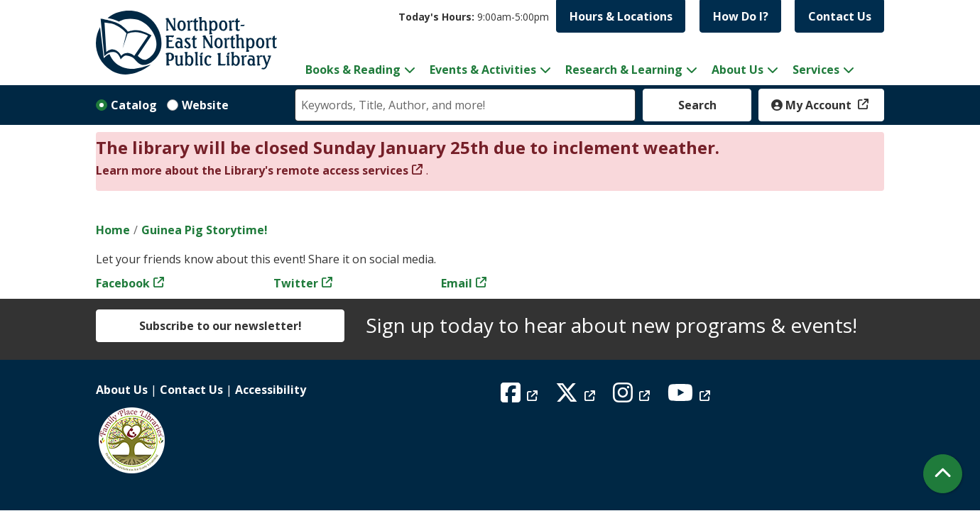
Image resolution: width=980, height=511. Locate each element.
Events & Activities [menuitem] (483, 70)
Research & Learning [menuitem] (624, 70)
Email (457, 283)
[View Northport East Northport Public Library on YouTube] (691, 397)
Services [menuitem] (816, 70)
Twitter (296, 283)
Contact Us (840, 16)
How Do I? (741, 16)
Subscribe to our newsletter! (220, 326)
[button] (474, 17)
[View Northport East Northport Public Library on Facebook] (521, 397)
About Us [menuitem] (737, 70)
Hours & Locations (621, 16)
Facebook (123, 283)
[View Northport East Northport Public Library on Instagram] (633, 397)
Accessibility (271, 390)
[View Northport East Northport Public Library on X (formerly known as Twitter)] (577, 397)
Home (113, 230)
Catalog (134, 105)
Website (205, 105)
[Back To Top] (943, 474)
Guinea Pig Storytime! (205, 230)
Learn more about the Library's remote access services (252, 170)
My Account (813, 105)
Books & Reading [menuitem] (353, 70)
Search (697, 105)
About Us (122, 390)
